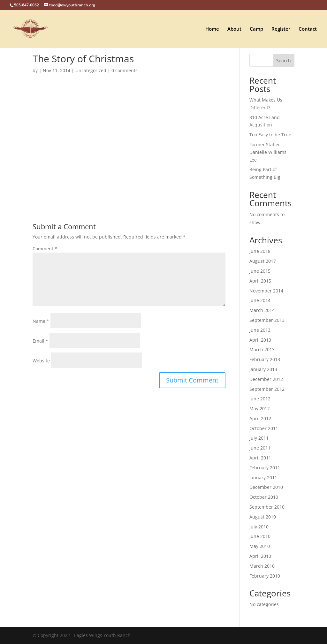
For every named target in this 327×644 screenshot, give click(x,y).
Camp (256, 29)
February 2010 (265, 576)
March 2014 (262, 310)
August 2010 (263, 517)
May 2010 (260, 546)
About (234, 29)
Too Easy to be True (270, 135)
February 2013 (265, 359)
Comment (45, 249)
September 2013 (267, 320)
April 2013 (260, 340)
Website (41, 361)
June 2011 (260, 448)
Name (41, 321)
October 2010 (264, 497)
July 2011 (259, 438)
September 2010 (267, 507)
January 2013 (263, 369)
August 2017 (263, 261)
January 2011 (263, 477)
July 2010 (259, 527)
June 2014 (260, 300)
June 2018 (260, 251)
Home (212, 29)
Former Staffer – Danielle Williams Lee (268, 152)
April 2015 (260, 281)
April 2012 (260, 418)
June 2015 (260, 271)
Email (40, 341)
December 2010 (266, 487)
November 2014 (266, 291)
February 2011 (265, 468)
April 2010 (260, 556)
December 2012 (266, 379)
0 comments (125, 70)
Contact (308, 29)
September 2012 (267, 389)
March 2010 (262, 566)
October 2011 (264, 428)
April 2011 (260, 458)
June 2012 (260, 399)
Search (284, 61)
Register (281, 29)
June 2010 (260, 536)
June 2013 (260, 330)
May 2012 (260, 409)
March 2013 (262, 349)
